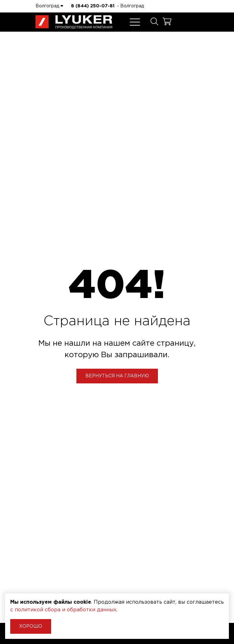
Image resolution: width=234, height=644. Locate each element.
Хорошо (31, 626)
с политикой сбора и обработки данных (63, 610)
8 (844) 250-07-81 (93, 6)
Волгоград (49, 6)
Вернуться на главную (117, 376)
